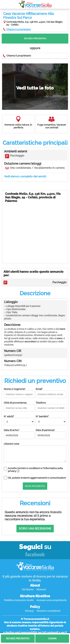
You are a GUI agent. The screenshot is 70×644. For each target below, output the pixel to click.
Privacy (29, 611)
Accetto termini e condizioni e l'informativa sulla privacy (35, 470)
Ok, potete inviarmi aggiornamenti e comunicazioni (37, 478)
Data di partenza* (51, 434)
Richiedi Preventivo (35, 39)
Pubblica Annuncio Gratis (19, 600)
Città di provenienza (19, 406)
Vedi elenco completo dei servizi (25, 176)
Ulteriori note (35, 452)
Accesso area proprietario (52, 600)
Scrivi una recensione (35, 529)
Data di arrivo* (19, 434)
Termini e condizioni (48, 611)
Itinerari (41, 589)
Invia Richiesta (35, 486)
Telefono (51, 406)
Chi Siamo (28, 589)
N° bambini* (51, 420)
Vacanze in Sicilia (35, 4)
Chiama (52, 639)
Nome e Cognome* (19, 393)
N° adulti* (19, 420)
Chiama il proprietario (18, 29)
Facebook (35, 555)
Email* (51, 393)
